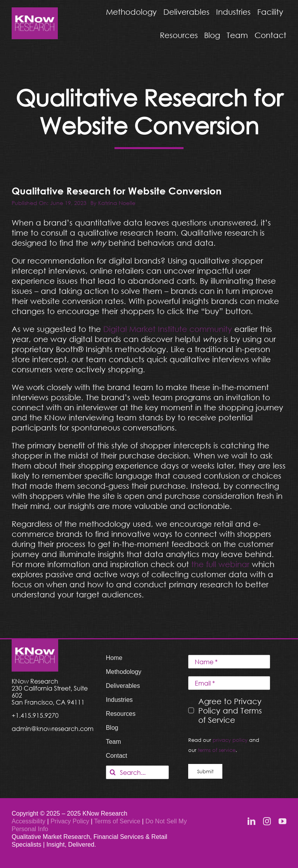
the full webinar (220, 564)
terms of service (217, 750)
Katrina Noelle (117, 203)
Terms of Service (117, 821)
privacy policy (230, 740)
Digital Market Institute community (168, 329)
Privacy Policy (71, 821)
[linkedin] (251, 821)
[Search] (113, 772)
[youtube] (282, 821)
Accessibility (29, 821)
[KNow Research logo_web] (35, 11)
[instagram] (267, 821)
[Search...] (137, 772)
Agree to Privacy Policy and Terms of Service (230, 710)
